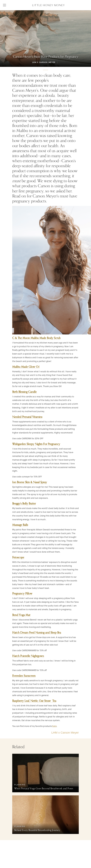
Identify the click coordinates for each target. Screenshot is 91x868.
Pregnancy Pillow (22, 594)
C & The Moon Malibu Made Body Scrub (36, 338)
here (54, 726)
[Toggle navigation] (5, 5)
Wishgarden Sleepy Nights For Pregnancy (36, 444)
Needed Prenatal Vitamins (27, 417)
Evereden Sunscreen (24, 676)
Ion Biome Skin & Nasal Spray (30, 482)
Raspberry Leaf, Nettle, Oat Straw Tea (34, 701)
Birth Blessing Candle (24, 392)
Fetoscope (18, 558)
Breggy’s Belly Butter (24, 504)
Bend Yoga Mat (21, 615)
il (26, 367)
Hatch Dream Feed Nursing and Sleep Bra (37, 633)
